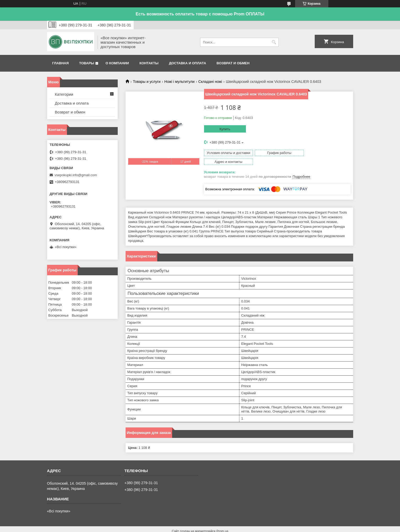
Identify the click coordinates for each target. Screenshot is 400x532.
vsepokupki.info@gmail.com (76, 175)
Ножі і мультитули (179, 82)
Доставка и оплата (188, 63)
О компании (117, 63)
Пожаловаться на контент (187, 527)
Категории (64, 94)
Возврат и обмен (233, 63)
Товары (87, 63)
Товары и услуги (147, 82)
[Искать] (274, 42)
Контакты (149, 63)
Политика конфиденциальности (231, 527)
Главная (61, 63)
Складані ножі (210, 82)
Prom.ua (222, 522)
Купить (225, 129)
